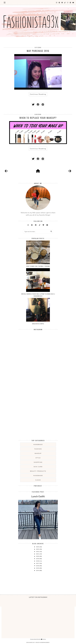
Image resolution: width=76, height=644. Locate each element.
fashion (38, 449)
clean (38, 480)
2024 (38, 547)
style (38, 458)
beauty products (38, 471)
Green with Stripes (38, 324)
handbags (38, 444)
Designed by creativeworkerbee (38, 642)
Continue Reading (38, 94)
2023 (38, 549)
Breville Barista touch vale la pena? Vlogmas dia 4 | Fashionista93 (38, 295)
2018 (38, 561)
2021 (38, 554)
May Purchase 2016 (38, 51)
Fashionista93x (36, 639)
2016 (38, 566)
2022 (38, 552)
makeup (38, 453)
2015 (38, 568)
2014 (38, 570)
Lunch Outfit (38, 496)
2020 (38, 556)
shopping (38, 462)
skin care (38, 467)
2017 (38, 563)
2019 (38, 559)
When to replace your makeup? (38, 118)
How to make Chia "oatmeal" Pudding (38, 266)
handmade (38, 476)
